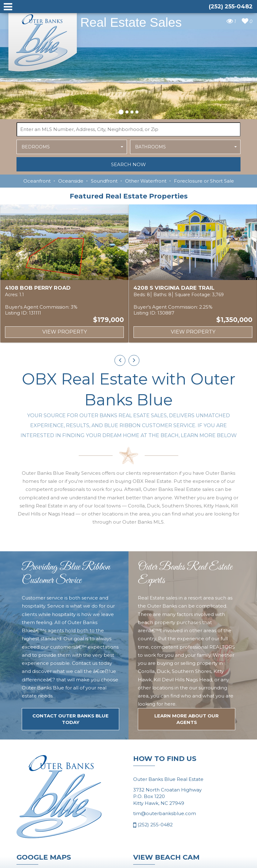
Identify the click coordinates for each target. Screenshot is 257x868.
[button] (121, 111)
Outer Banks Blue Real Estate (43, 40)
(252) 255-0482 (153, 825)
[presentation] (120, 360)
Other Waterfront (146, 181)
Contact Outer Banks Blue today (70, 719)
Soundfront (104, 181)
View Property (65, 332)
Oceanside (71, 181)
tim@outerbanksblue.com (165, 813)
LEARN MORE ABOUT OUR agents (187, 719)
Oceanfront (37, 181)
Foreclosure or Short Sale (204, 181)
